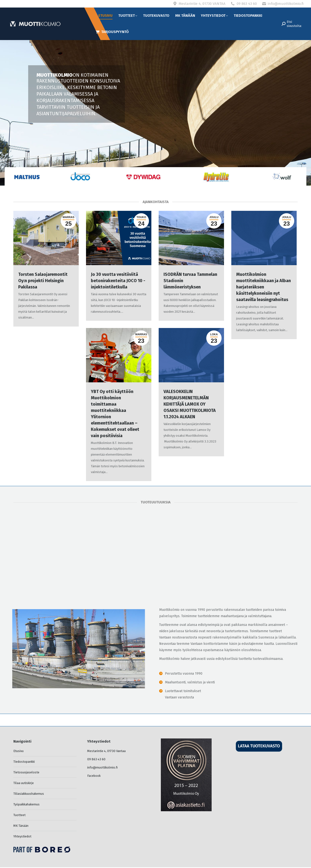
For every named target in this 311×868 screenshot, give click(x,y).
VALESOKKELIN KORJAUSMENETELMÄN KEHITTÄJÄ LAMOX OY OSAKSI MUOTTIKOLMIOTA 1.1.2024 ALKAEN (190, 404)
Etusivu (18, 751)
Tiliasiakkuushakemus (29, 794)
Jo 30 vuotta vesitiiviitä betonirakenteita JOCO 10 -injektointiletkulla (118, 281)
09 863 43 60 (247, 4)
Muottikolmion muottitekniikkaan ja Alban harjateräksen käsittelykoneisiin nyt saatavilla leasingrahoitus (263, 287)
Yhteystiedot (22, 836)
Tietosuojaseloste (26, 772)
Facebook (94, 776)
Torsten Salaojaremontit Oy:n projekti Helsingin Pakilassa (43, 281)
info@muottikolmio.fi (286, 4)
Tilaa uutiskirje (24, 783)
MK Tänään (21, 826)
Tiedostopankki (24, 762)
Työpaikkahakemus (26, 804)
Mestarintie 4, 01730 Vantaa (106, 751)
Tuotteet (19, 815)
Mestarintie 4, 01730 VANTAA (202, 4)
